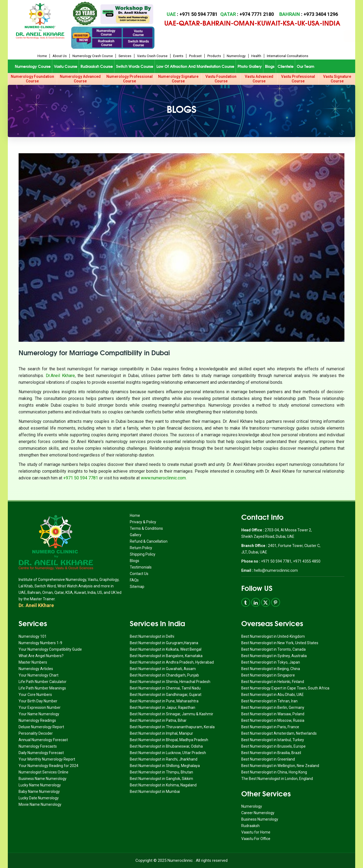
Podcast (195, 56)
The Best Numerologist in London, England (277, 779)
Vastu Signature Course (337, 79)
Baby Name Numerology (39, 792)
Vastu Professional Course (298, 79)
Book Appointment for (225, 36)
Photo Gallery (250, 66)
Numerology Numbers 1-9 (40, 643)
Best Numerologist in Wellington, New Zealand (280, 766)
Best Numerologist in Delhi (152, 636)
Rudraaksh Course (97, 66)
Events (178, 56)
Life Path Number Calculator (43, 682)
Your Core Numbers (35, 695)
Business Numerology (260, 819)
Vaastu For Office (256, 839)
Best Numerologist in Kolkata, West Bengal (166, 649)
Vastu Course (66, 66)
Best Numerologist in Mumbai (155, 792)
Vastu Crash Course (152, 56)
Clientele (286, 66)
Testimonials (141, 567)
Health (256, 56)
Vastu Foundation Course (221, 79)
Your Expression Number (40, 707)
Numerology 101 (33, 636)
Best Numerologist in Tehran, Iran (269, 701)
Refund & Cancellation (149, 541)
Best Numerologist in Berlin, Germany (273, 707)
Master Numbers (33, 662)
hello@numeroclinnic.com (276, 570)
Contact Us (139, 574)
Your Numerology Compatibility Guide (50, 649)
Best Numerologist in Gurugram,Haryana (164, 643)
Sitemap (137, 587)
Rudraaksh (250, 826)
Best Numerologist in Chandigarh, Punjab (164, 675)
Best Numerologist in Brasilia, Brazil (271, 753)
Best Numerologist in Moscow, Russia (273, 720)
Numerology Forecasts (38, 746)
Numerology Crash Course (93, 56)
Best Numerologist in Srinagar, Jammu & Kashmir (172, 714)
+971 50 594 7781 (81, 478)
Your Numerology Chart (39, 675)
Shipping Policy (143, 554)
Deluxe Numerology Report (41, 727)
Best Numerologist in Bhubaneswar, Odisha (166, 746)
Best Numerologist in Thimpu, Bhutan (161, 772)
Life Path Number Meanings (42, 688)
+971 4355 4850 (307, 561)
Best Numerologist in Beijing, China (271, 669)
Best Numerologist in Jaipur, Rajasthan (163, 707)
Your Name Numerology (39, 714)
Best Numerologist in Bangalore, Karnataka (166, 656)
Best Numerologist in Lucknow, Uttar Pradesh (168, 753)
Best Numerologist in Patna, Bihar (158, 720)
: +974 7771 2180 (247, 14)
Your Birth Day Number (38, 701)
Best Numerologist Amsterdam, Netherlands (279, 733)
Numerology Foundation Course (32, 79)
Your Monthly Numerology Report (47, 759)
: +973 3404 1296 (309, 14)
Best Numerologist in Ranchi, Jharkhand (164, 759)
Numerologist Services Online (43, 772)
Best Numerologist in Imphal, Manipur (161, 733)
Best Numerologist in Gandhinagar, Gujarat (166, 695)
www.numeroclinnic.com (163, 478)
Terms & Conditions (146, 528)
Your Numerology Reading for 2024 (48, 766)
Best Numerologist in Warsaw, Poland (273, 714)
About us (60, 56)
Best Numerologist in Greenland (268, 759)
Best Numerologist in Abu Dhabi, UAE (273, 695)
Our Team (306, 66)
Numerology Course (33, 66)
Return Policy (141, 548)
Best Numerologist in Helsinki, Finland (273, 682)
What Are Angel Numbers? (41, 656)
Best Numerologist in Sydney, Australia (274, 656)
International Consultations (288, 56)
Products (214, 56)
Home (42, 56)
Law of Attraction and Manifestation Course (195, 66)
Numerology (236, 56)
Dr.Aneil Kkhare (60, 376)
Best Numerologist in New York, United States (280, 643)
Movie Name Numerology (40, 804)
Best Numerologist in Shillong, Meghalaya (165, 766)
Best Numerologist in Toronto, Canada (273, 649)
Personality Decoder (36, 733)
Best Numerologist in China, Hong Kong (274, 772)
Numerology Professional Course (130, 79)
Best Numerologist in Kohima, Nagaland (163, 785)
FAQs (134, 580)
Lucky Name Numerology (40, 785)
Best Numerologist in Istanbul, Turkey (273, 740)
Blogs (270, 66)
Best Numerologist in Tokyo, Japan (271, 662)
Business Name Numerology (43, 779)
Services (125, 56)
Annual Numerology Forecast (43, 740)
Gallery (136, 535)
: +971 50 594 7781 (192, 14)
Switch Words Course (135, 66)
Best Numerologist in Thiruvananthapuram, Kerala (172, 727)
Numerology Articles (36, 669)
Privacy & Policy (143, 522)
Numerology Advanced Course (80, 79)
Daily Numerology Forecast (41, 753)
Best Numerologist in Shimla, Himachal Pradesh (170, 682)
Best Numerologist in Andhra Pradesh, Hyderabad (172, 662)
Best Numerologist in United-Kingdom (273, 636)
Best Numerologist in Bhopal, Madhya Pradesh (169, 740)
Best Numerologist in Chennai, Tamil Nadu (165, 688)
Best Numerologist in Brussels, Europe (273, 746)
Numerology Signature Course (178, 79)
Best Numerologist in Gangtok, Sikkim (161, 779)
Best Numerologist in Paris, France (270, 727)
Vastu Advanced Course (259, 79)
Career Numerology (258, 813)
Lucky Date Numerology (39, 798)
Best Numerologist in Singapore (268, 675)
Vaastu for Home (256, 832)
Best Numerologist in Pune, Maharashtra (164, 701)
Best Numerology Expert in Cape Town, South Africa (285, 688)
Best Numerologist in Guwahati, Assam (163, 669)
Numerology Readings (37, 720)
